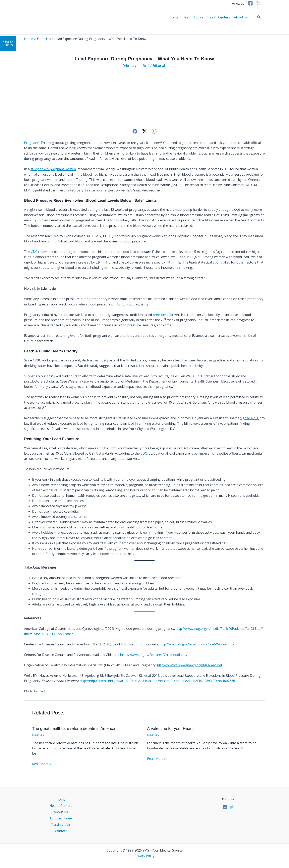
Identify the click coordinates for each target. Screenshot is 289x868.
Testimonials (61, 824)
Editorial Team (61, 818)
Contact (61, 831)
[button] (259, 17)
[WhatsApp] (154, 131)
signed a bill (249, 418)
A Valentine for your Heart (170, 729)
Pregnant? (32, 143)
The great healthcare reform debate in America (74, 729)
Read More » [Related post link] (42, 764)
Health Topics (193, 17)
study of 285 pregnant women (53, 169)
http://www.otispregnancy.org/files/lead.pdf (190, 665)
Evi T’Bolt (46, 691)
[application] (245, 17)
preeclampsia (163, 315)
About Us (61, 812)
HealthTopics (8, 43)
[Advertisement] (144, 98)
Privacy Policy (144, 856)
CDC (35, 252)
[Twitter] (258, 3)
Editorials (159, 66)
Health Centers (219, 17)
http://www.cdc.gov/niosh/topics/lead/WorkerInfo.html (200, 644)
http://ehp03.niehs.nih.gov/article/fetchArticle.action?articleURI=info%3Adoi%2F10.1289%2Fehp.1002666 (157, 681)
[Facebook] (250, 3)
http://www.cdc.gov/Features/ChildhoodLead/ (154, 655)
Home (174, 17)
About (241, 17)
